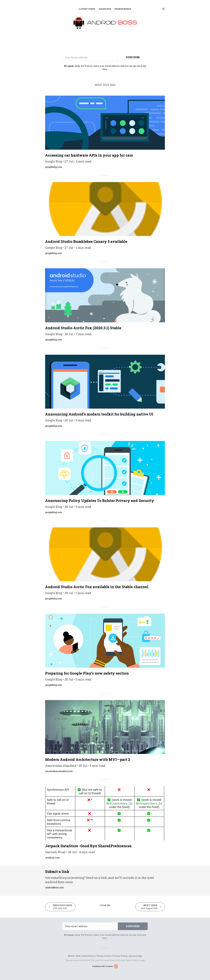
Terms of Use (104, 956)
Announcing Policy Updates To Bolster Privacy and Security (100, 501)
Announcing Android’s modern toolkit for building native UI (99, 414)
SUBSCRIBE (133, 57)
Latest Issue (87, 9)
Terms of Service (133, 960)
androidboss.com (54, 887)
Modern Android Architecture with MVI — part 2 (88, 759)
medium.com (52, 858)
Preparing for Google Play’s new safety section (87, 673)
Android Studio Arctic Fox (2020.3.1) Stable (83, 328)
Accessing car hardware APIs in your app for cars (89, 155)
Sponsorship (123, 9)
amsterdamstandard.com (59, 771)
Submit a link (57, 871)
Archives (105, 9)
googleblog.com (54, 167)
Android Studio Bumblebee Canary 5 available (86, 241)
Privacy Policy (120, 956)
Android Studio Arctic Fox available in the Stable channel (97, 587)
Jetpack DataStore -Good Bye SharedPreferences (88, 846)
